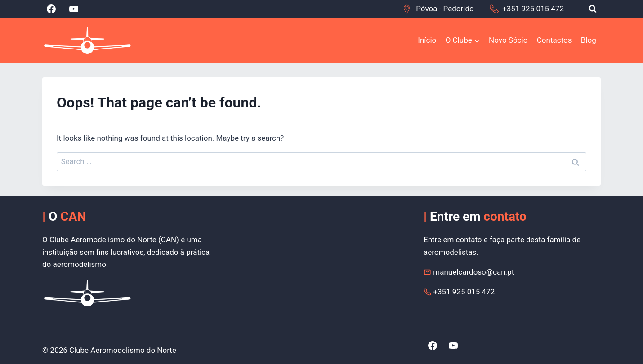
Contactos (554, 40)
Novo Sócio (508, 40)
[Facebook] (51, 9)
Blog (589, 40)
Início (427, 40)
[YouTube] (74, 9)
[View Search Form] (593, 9)
